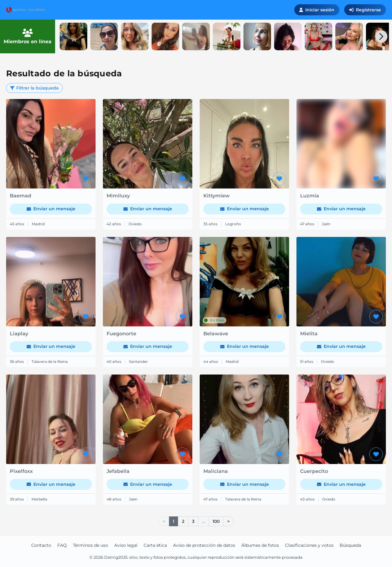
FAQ (62, 545)
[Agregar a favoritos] (86, 179)
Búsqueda (350, 545)
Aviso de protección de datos (204, 545)
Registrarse (365, 10)
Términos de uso (90, 545)
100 (216, 521)
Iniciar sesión (317, 10)
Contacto (41, 545)
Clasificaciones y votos (309, 545)
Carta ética (155, 545)
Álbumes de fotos (260, 545)
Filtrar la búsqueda (34, 88)
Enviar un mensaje (51, 209)
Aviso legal (126, 545)
